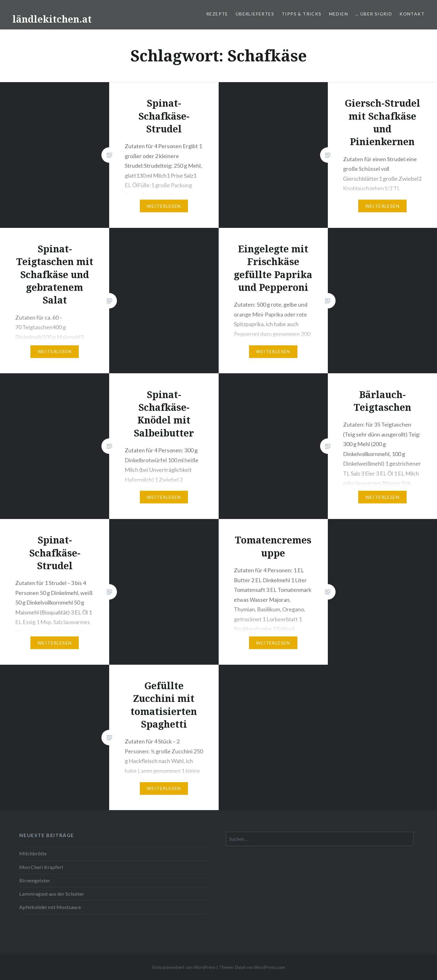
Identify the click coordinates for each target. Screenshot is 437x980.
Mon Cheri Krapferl (41, 867)
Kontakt (412, 14)
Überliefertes (255, 14)
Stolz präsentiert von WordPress (184, 967)
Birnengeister (35, 880)
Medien (339, 14)
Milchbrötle (33, 853)
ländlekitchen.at (52, 19)
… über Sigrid (374, 14)
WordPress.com (270, 967)
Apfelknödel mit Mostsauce (50, 907)
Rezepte (217, 14)
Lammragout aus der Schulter (52, 894)
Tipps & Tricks (302, 14)
